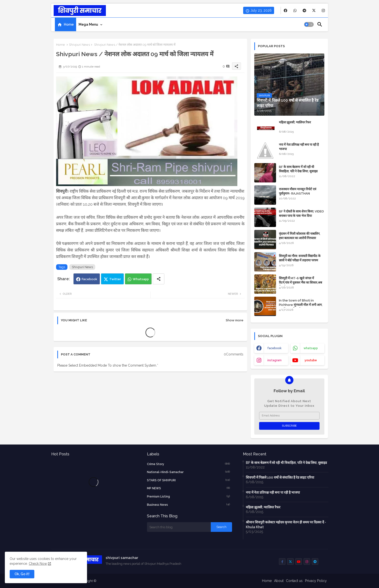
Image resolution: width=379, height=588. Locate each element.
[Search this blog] (179, 527)
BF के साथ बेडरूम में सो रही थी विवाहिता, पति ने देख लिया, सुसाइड (298, 169)
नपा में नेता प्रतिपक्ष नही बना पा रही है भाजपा (299, 147)
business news (189, 505)
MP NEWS (189, 488)
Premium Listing (189, 496)
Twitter (115, 279)
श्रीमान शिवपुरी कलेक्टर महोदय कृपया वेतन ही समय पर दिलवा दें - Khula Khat (286, 525)
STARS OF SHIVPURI (189, 480)
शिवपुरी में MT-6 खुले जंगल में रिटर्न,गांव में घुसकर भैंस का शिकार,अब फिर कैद (300, 283)
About (279, 581)
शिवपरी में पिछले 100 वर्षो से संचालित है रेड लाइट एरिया (280, 477)
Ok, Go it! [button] (22, 574)
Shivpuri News (79, 45)
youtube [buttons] (311, 360)
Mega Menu (88, 24)
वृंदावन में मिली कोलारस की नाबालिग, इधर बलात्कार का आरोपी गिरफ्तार (300, 236)
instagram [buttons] (274, 360)
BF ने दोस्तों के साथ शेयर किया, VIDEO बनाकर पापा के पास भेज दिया (301, 214)
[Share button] (159, 279)
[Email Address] (289, 416)
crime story (189, 464)
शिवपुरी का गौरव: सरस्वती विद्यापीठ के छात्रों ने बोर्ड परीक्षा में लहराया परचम (300, 258)
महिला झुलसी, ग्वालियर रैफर (295, 122)
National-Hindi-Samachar (189, 472)
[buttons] (286, 11)
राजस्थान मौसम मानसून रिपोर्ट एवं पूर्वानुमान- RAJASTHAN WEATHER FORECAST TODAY (301, 193)
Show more (235, 320)
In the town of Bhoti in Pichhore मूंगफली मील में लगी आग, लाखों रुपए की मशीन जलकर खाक (301, 305)
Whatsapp (141, 279)
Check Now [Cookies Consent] (38, 564)
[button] (309, 24)
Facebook (89, 279)
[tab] (66, 24)
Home (69, 24)
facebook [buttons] (274, 348)
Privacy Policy (316, 581)
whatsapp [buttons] (311, 348)
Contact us (294, 581)
